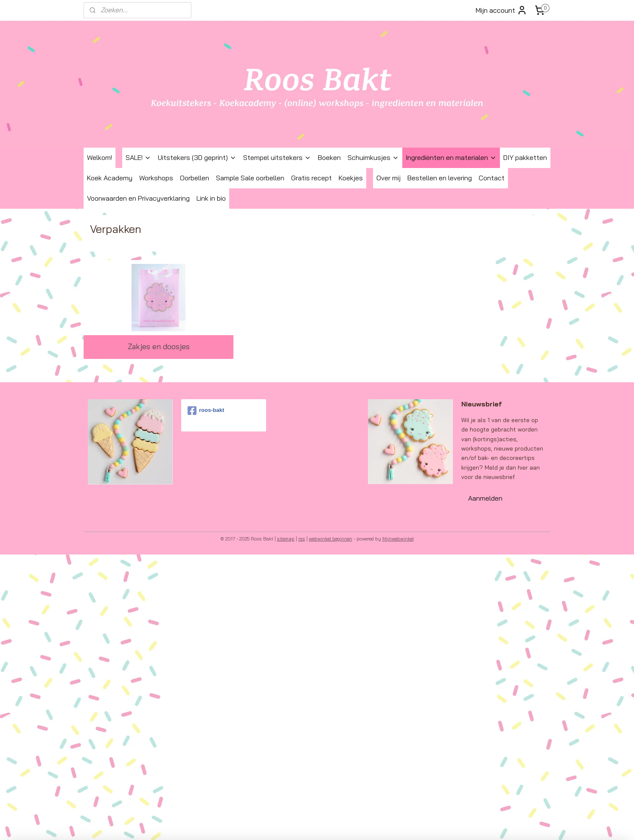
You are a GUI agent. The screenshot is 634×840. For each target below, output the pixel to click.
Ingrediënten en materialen (451, 157)
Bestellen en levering (440, 178)
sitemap (286, 539)
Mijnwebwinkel (398, 539)
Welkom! (100, 157)
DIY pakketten (525, 157)
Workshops (156, 178)
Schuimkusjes (373, 157)
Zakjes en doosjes (159, 346)
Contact (492, 178)
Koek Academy (110, 178)
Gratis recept (311, 178)
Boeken (329, 157)
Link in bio (211, 198)
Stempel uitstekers (277, 157)
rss (302, 539)
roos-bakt (206, 411)
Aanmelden (485, 498)
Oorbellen (195, 178)
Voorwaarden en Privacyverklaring (138, 198)
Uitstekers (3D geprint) (197, 157)
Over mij (389, 178)
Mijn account (501, 10)
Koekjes (351, 178)
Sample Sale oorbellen (250, 178)
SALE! (138, 157)
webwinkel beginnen (331, 539)
